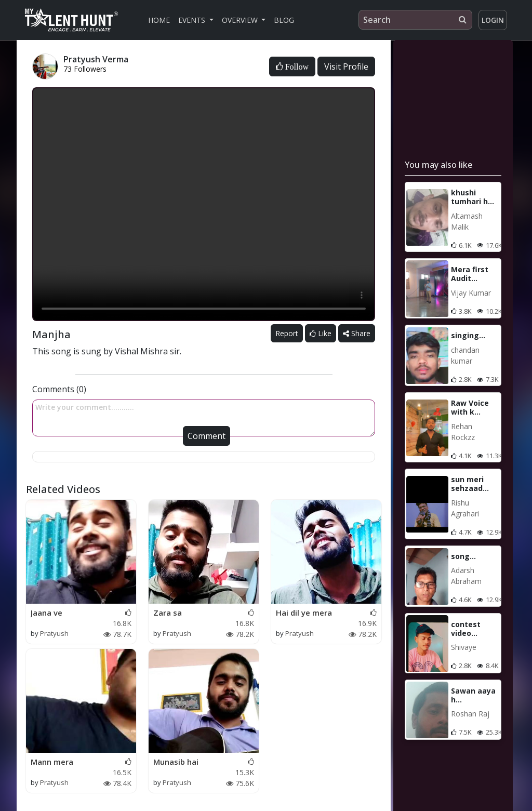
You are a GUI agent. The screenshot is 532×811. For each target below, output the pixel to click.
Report (287, 333)
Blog (284, 20)
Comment (207, 436)
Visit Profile (346, 67)
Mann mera (52, 762)
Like (321, 333)
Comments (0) (59, 389)
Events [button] (193, 20)
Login (493, 20)
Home (159, 20)
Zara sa (168, 613)
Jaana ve (46, 613)
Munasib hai (176, 762)
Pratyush (54, 633)
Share (357, 333)
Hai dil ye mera (304, 613)
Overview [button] (241, 20)
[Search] (415, 20)
